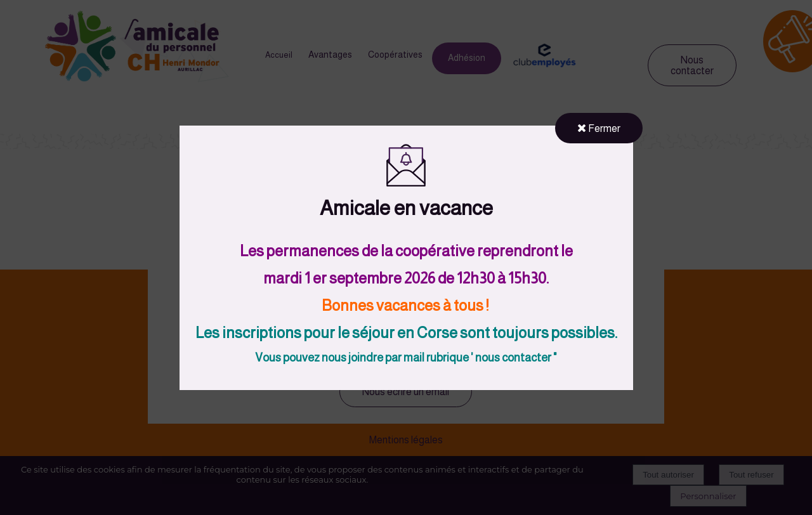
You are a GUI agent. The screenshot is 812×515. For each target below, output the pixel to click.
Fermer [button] (599, 128)
